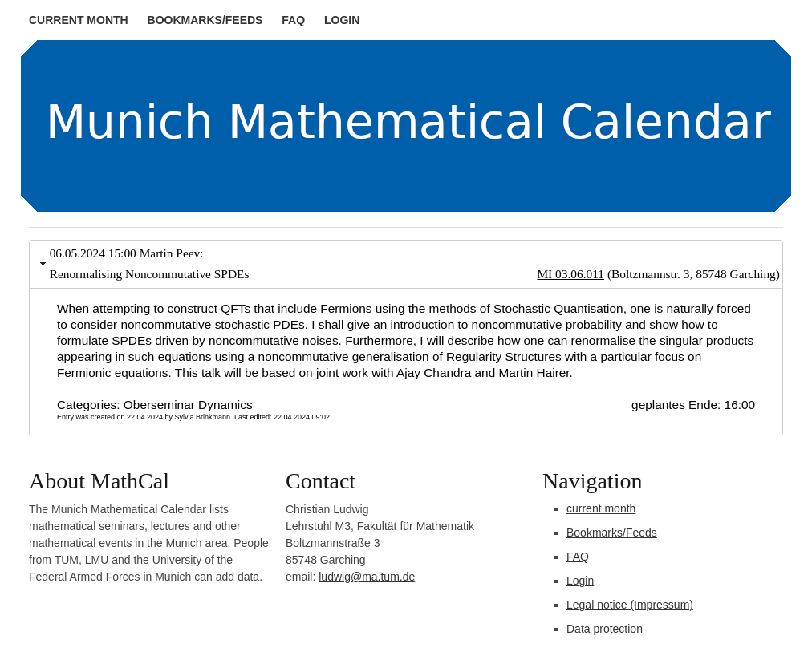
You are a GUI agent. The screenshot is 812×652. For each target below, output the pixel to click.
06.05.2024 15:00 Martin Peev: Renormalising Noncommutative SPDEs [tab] (408, 265)
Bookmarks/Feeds (205, 20)
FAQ (293, 20)
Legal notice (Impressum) (630, 605)
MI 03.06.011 (570, 274)
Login (342, 20)
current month (79, 20)
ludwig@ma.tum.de (367, 577)
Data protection (605, 629)
